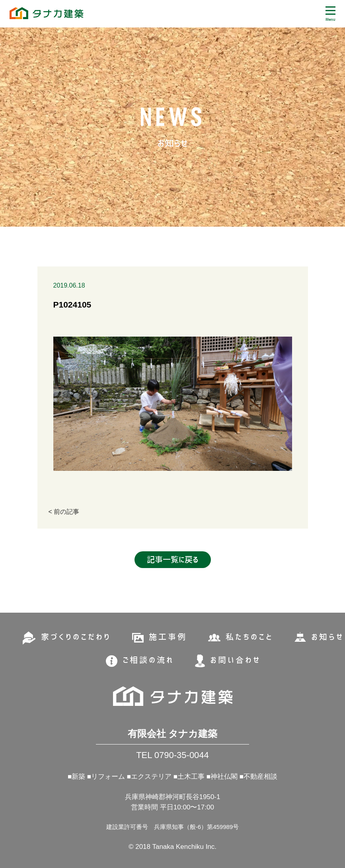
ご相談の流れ (148, 660)
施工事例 (168, 637)
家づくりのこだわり (76, 637)
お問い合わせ (235, 660)
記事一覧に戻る (173, 560)
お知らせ (327, 637)
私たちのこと (249, 637)
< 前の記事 (64, 512)
